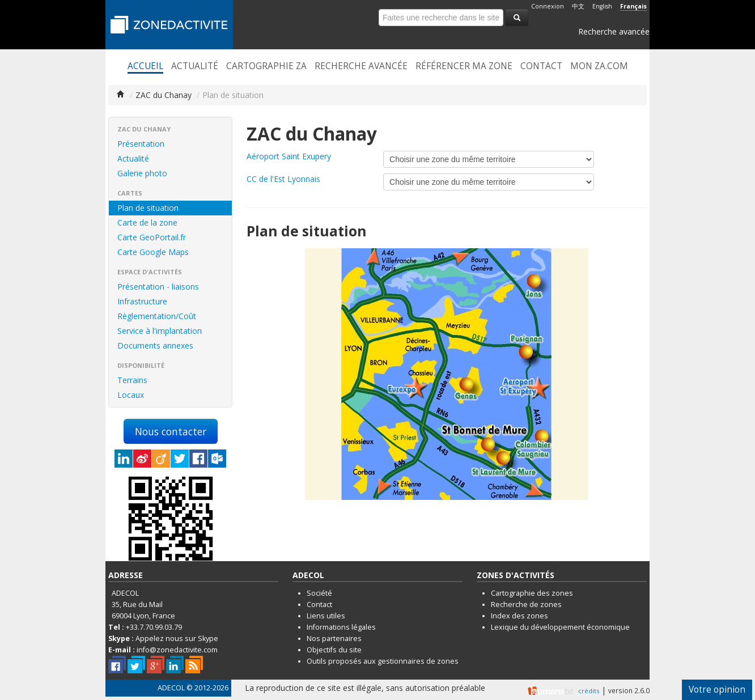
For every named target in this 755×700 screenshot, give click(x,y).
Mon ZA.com (599, 66)
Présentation (141, 144)
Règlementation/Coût (157, 316)
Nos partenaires (334, 639)
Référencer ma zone (464, 66)
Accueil (145, 66)
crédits (589, 691)
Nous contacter (171, 431)
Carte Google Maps (153, 252)
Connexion (548, 6)
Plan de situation (148, 208)
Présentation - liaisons (158, 287)
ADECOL (171, 688)
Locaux (131, 395)
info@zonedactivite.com (177, 650)
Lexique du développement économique (560, 627)
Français (633, 6)
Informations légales (341, 627)
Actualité (195, 66)
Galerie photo (142, 173)
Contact (541, 66)
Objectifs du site (334, 650)
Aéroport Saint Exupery (289, 156)
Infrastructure (142, 301)
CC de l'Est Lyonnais (283, 179)
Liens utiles (326, 616)
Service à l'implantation (160, 331)
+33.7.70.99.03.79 (154, 627)
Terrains (132, 380)
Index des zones (519, 616)
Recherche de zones (526, 604)
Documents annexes (155, 345)
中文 (578, 6)
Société (319, 593)
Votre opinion (717, 690)
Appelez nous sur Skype (177, 639)
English (602, 6)
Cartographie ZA (266, 66)
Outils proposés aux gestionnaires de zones (383, 661)
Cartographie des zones (532, 593)
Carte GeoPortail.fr (152, 237)
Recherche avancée (614, 31)
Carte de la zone (147, 222)
